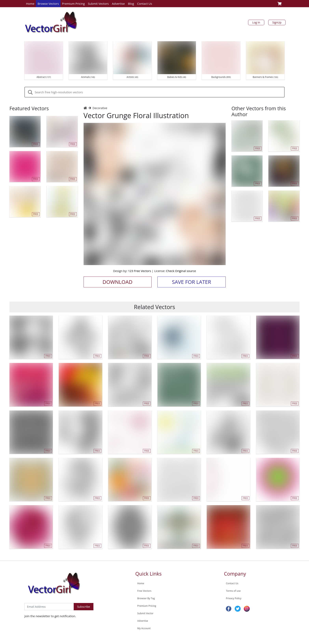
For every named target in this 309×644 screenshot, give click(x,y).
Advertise (118, 4)
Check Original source (181, 271)
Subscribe (84, 607)
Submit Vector (145, 613)
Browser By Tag (146, 598)
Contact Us (145, 4)
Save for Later (191, 282)
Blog (131, 4)
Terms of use (233, 591)
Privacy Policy (234, 598)
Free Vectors (144, 591)
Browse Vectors (48, 4)
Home (30, 4)
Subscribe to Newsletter (41, 599)
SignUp (277, 22)
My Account (144, 628)
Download (117, 282)
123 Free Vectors (140, 271)
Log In (256, 22)
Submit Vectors (98, 4)
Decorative (100, 108)
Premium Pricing (74, 4)
